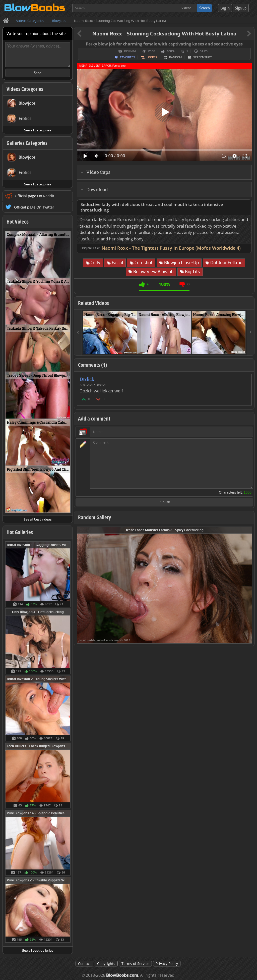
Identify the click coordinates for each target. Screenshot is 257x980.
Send (38, 73)
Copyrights (106, 964)
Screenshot (203, 57)
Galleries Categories (27, 143)
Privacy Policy (167, 964)
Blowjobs (130, 51)
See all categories (38, 130)
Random (175, 57)
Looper (152, 57)
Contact (84, 964)
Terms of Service (135, 964)
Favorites (127, 57)
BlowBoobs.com (122, 975)
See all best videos (38, 519)
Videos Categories (25, 89)
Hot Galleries (20, 532)
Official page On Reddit (35, 196)
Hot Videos (18, 222)
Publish (164, 502)
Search (205, 8)
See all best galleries (38, 950)
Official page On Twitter (34, 207)
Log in (225, 8)
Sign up (241, 8)
